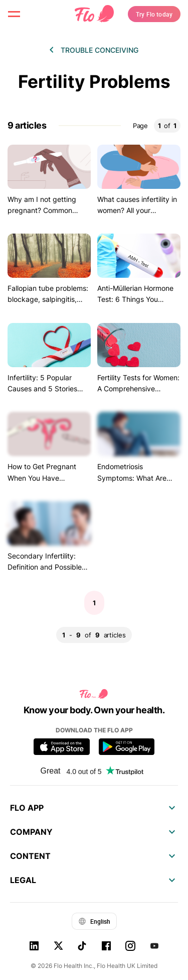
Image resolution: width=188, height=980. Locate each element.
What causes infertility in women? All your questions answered (137, 210)
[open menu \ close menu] (14, 14)
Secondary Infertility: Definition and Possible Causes (45, 567)
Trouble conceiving (100, 50)
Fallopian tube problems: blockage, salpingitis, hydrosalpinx (48, 299)
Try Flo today (154, 14)
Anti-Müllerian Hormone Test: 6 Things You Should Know (135, 299)
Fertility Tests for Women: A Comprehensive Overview (138, 389)
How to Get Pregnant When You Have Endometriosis (42, 478)
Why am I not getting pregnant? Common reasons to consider (42, 210)
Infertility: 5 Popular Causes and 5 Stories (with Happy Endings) (43, 389)
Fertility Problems (94, 82)
